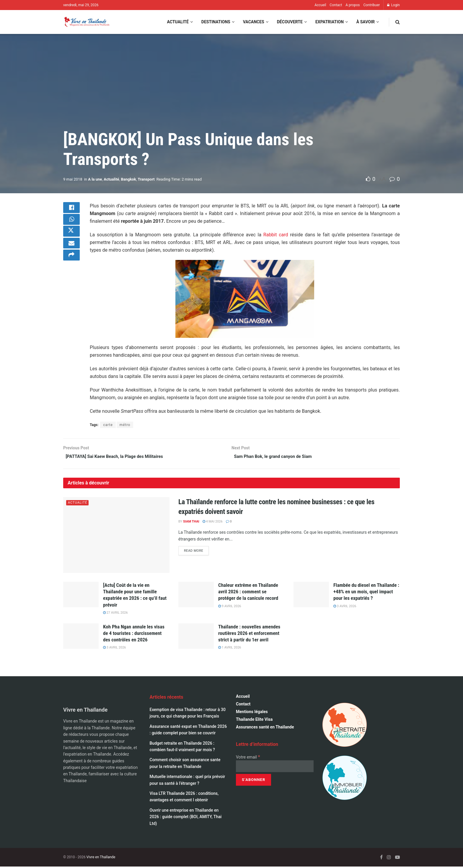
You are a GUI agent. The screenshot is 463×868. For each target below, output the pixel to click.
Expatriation (330, 22)
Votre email (248, 758)
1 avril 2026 (230, 649)
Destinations (216, 22)
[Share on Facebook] (71, 209)
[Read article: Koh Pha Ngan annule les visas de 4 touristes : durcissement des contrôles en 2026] (81, 637)
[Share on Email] (71, 252)
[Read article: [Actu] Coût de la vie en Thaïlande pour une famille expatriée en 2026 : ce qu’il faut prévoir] (81, 596)
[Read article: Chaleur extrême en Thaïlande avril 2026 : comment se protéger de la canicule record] (196, 596)
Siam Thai (191, 523)
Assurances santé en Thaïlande (265, 728)
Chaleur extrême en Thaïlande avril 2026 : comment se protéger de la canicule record (248, 593)
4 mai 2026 (213, 523)
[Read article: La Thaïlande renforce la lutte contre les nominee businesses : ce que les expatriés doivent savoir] (116, 536)
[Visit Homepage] (87, 22)
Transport (146, 179)
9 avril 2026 (230, 607)
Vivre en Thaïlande (101, 858)
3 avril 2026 (345, 607)
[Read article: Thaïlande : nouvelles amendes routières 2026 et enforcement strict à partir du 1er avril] (196, 637)
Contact (336, 5)
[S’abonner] (253, 781)
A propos (353, 5)
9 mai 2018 (73, 179)
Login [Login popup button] (393, 5)
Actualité (178, 22)
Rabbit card (276, 235)
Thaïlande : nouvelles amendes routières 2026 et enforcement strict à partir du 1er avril (249, 634)
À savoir (366, 22)
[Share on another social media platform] (71, 266)
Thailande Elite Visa (254, 720)
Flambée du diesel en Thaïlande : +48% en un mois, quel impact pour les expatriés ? (366, 593)
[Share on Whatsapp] (71, 223)
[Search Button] (398, 22)
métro (125, 425)
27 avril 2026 (115, 614)
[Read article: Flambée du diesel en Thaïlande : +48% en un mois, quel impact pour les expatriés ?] (311, 596)
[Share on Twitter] (71, 238)
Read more (196, 551)
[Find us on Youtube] (397, 858)
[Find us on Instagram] (389, 858)
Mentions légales (252, 713)
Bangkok (128, 179)
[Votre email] (275, 768)
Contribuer (371, 5)
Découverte (290, 22)
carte (108, 425)
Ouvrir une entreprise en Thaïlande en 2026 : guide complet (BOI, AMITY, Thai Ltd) (186, 818)
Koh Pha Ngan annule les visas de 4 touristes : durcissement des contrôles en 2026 (134, 634)
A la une (95, 179)
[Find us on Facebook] (381, 858)
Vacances (254, 22)
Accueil (320, 5)
